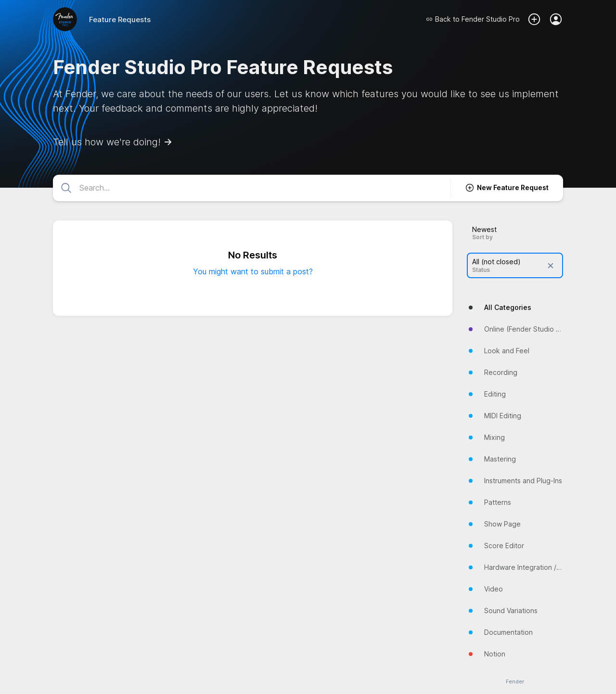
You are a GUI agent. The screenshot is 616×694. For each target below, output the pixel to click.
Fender (515, 682)
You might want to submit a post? (253, 271)
